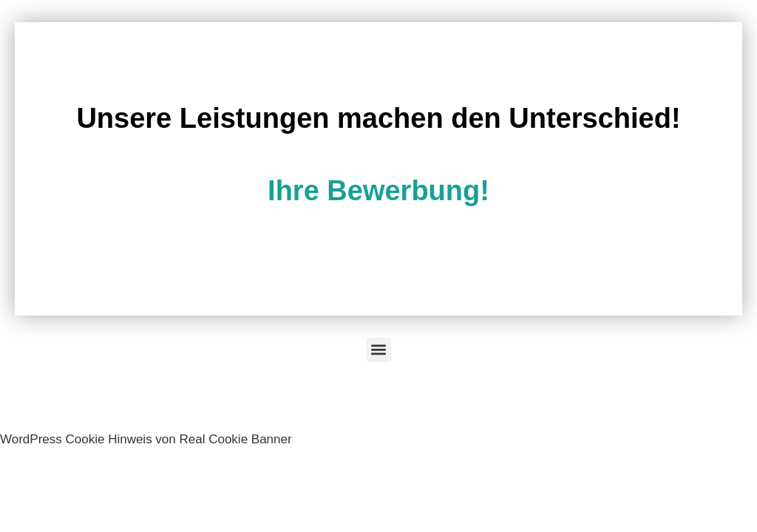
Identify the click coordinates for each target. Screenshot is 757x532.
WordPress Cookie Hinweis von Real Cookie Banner (146, 439)
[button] (379, 350)
